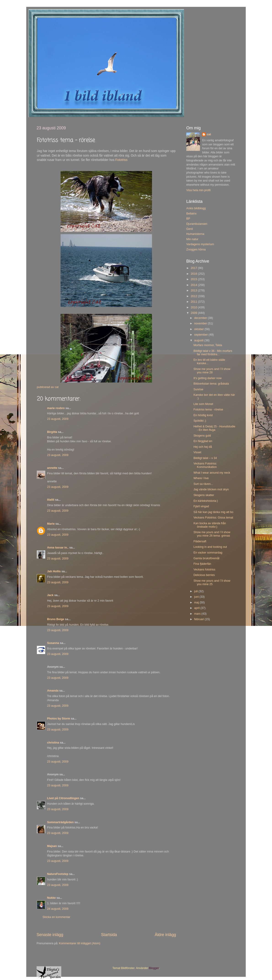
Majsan (52, 846)
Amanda (53, 691)
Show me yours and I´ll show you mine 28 (212, 371)
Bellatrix (191, 214)
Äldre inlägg (165, 935)
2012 (194, 296)
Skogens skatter (204, 495)
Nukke (51, 898)
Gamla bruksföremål (206, 558)
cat (209, 134)
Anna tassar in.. (58, 548)
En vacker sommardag (208, 553)
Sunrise (198, 389)
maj (197, 603)
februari (200, 619)
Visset (197, 452)
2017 (194, 268)
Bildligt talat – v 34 (205, 458)
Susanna (53, 643)
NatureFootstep (58, 874)
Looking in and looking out (210, 547)
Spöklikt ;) (200, 421)
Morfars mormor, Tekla (208, 345)
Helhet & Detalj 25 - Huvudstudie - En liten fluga (214, 428)
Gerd (189, 229)
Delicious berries (204, 575)
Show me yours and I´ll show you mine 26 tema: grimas (212, 534)
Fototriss (121, 160)
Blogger (154, 968)
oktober (200, 329)
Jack (50, 595)
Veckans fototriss (204, 570)
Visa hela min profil (198, 190)
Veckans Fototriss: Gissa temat (213, 518)
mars (198, 614)
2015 (194, 279)
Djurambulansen (197, 224)
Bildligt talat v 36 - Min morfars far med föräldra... (213, 353)
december (201, 318)
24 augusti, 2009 (58, 909)
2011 (194, 302)
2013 (194, 290)
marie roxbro (56, 408)
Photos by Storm (59, 719)
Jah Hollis (54, 571)
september (201, 335)
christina (53, 743)
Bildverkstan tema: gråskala (211, 384)
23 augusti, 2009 (58, 419)
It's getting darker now (207, 378)
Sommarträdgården (60, 822)
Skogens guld (202, 436)
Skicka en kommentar (56, 917)
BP (188, 219)
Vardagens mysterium (200, 244)
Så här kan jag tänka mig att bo (213, 512)
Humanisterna (195, 234)
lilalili (51, 500)
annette (52, 468)
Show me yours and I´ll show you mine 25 (212, 582)
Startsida (109, 935)
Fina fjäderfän (202, 564)
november (201, 323)
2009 (194, 313)
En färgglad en (203, 441)
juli (196, 591)
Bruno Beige (56, 619)
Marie (51, 524)
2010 (194, 307)
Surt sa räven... (203, 484)
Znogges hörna (196, 250)
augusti (199, 340)
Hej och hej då (203, 447)
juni (197, 597)
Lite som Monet (203, 404)
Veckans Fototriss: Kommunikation (205, 465)
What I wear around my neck (212, 473)
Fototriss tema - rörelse (208, 410)
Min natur (192, 239)
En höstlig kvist (203, 415)
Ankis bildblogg (196, 208)
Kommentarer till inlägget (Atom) (80, 943)
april (197, 608)
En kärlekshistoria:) (206, 501)
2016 (194, 274)
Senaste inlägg (50, 935)
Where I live (201, 478)
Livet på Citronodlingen (63, 798)
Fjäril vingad (201, 506)
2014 (194, 285)
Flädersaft (200, 541)
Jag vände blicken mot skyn (211, 489)
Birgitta (52, 432)
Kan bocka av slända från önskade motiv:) (210, 525)
